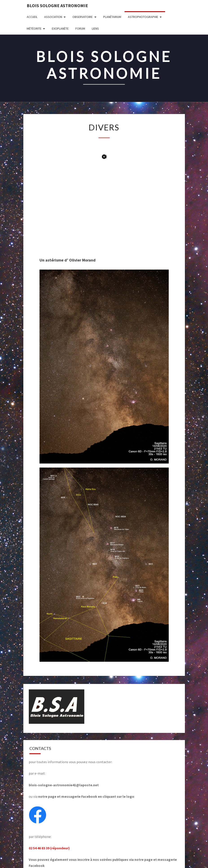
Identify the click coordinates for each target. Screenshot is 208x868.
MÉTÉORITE (34, 29)
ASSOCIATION (53, 17)
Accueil (32, 17)
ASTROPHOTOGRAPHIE (143, 17)
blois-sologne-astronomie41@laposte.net (64, 785)
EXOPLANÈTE (60, 29)
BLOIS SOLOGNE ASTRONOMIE (57, 5)
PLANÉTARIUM (112, 17)
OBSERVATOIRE (83, 17)
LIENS (95, 29)
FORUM (80, 29)
